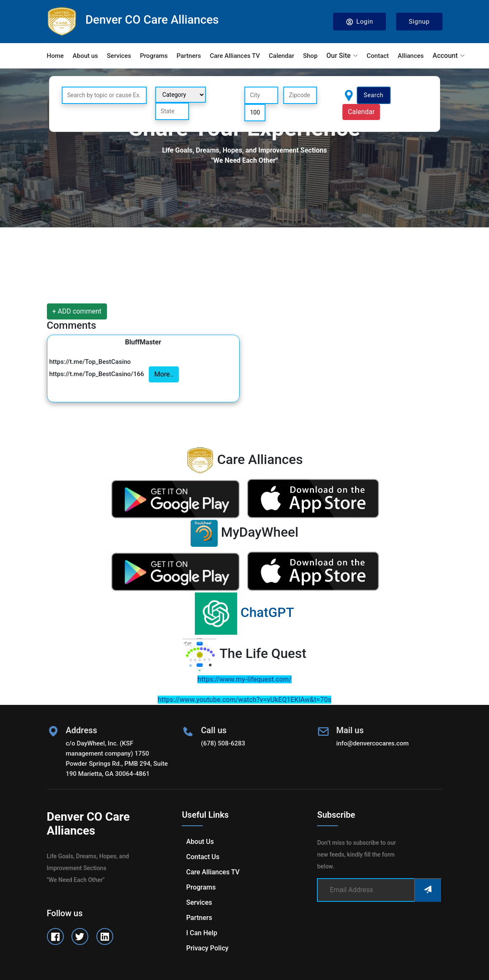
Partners (189, 56)
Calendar (281, 56)
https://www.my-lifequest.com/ (244, 679)
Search (374, 95)
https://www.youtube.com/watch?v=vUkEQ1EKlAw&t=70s (244, 700)
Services (119, 56)
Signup (419, 22)
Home (55, 56)
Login (359, 22)
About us (85, 56)
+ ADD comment (77, 311)
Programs (154, 56)
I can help (201, 933)
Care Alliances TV (235, 56)
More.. (164, 374)
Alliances (411, 56)
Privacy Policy (207, 948)
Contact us (203, 857)
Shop (310, 56)
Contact (378, 56)
